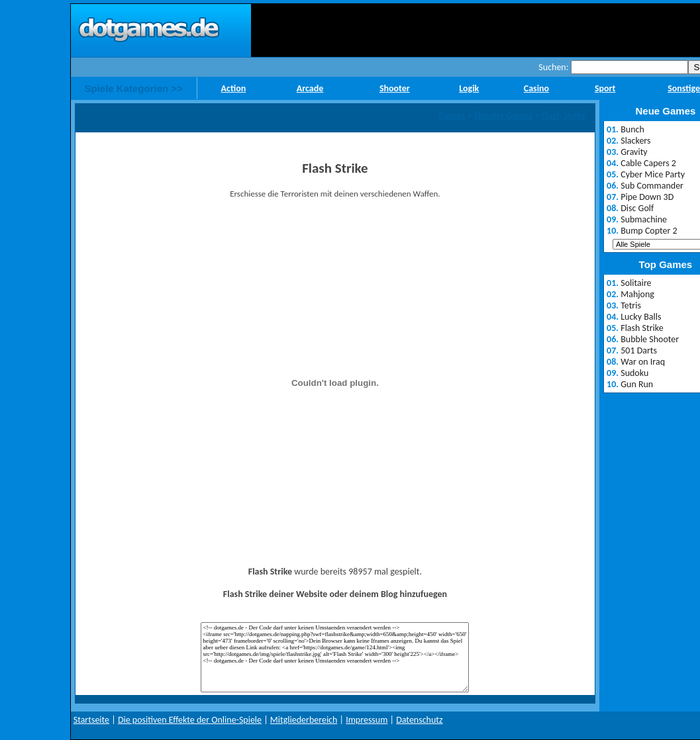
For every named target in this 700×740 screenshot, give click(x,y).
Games (452, 116)
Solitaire (636, 283)
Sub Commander (652, 186)
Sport (605, 88)
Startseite (91, 720)
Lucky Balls (641, 317)
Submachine (644, 219)
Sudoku (634, 373)
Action (234, 88)
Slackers (635, 141)
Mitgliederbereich (304, 720)
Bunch (632, 129)
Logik (469, 88)
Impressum (367, 720)
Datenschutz (419, 720)
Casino (536, 88)
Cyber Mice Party (653, 174)
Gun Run (637, 384)
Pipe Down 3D (647, 197)
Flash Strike (564, 116)
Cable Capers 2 (648, 163)
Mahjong (637, 294)
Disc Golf (637, 208)
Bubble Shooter (650, 339)
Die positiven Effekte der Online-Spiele (190, 720)
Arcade (310, 88)
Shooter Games (504, 116)
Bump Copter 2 (649, 231)
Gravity (634, 152)
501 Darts (639, 350)
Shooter (395, 88)
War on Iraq (643, 362)
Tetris (631, 305)
